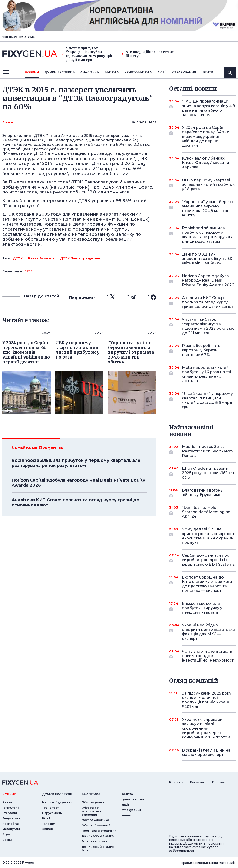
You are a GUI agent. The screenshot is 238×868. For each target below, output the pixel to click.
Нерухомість (52, 813)
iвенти (207, 72)
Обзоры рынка (93, 802)
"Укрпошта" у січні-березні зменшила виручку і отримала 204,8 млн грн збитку (208, 208)
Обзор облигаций (96, 825)
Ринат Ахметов (41, 258)
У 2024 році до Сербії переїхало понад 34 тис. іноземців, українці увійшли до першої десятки (206, 136)
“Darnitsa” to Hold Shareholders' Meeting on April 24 (206, 512)
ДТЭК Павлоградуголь (80, 258)
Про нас (219, 782)
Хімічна (48, 829)
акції (162, 72)
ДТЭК (18, 258)
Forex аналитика (94, 841)
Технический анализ (98, 836)
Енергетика (11, 818)
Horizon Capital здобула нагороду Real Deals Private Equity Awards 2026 (78, 483)
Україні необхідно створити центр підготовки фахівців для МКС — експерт (209, 632)
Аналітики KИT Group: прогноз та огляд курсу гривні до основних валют (75, 502)
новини (32, 72)
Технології (11, 808)
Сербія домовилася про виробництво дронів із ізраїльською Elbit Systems (208, 560)
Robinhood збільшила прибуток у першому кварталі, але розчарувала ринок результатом (76, 463)
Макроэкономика (95, 820)
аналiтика (91, 794)
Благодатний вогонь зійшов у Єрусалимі (202, 493)
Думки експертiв (59, 72)
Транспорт (50, 808)
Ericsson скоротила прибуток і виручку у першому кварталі (202, 608)
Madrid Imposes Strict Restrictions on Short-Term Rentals (207, 451)
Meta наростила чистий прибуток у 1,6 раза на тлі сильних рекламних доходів (206, 374)
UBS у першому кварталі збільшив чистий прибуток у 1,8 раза (208, 185)
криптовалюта (138, 72)
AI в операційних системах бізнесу (148, 54)
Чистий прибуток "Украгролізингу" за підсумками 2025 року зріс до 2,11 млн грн (87, 54)
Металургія (11, 829)
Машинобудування (57, 802)
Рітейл (47, 818)
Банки (7, 840)
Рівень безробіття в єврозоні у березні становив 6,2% (202, 350)
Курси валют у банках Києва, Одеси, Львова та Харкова (206, 163)
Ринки (8, 122)
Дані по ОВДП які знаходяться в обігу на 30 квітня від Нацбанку (207, 259)
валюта (112, 72)
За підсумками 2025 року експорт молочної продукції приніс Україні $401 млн (207, 700)
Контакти (176, 782)
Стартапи (10, 813)
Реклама (197, 782)
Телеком (49, 824)
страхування (184, 72)
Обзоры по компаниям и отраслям (92, 811)
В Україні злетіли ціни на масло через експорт (206, 752)
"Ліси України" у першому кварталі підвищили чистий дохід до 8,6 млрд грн (207, 400)
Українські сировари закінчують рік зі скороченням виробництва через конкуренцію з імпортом (206, 728)
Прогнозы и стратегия (99, 831)
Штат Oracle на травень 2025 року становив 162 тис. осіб (209, 473)
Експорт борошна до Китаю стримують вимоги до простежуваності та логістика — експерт (207, 584)
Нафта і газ (11, 824)
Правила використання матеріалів (208, 863)
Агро (6, 834)
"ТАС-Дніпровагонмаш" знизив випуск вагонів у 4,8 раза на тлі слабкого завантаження (208, 108)
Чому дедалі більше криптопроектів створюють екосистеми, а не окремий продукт (209, 536)
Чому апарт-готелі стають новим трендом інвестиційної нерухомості (208, 656)
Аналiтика (90, 72)
